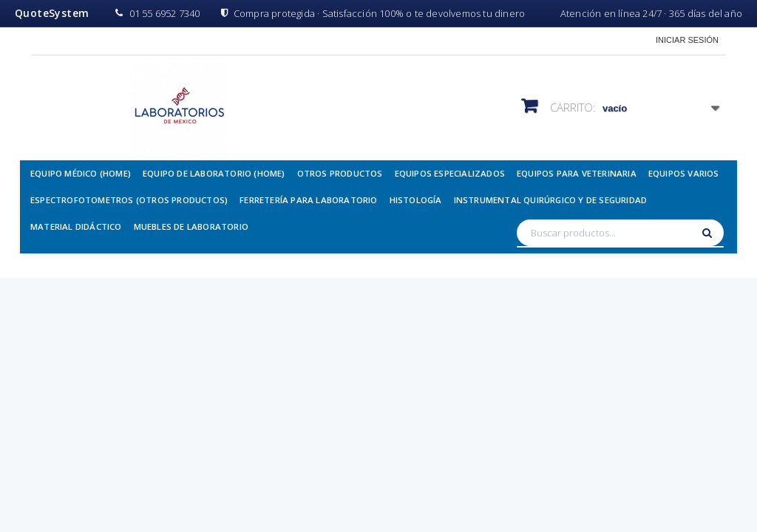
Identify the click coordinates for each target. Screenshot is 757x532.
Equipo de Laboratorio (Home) (214, 173)
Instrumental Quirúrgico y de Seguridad (551, 200)
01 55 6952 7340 (157, 13)
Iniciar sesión (687, 40)
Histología (416, 200)
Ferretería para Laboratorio (308, 200)
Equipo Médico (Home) (81, 173)
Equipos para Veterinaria (577, 173)
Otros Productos (340, 173)
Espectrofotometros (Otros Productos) (129, 200)
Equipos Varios (684, 173)
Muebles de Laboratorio (191, 226)
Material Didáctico (76, 226)
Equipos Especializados (450, 173)
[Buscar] (709, 233)
